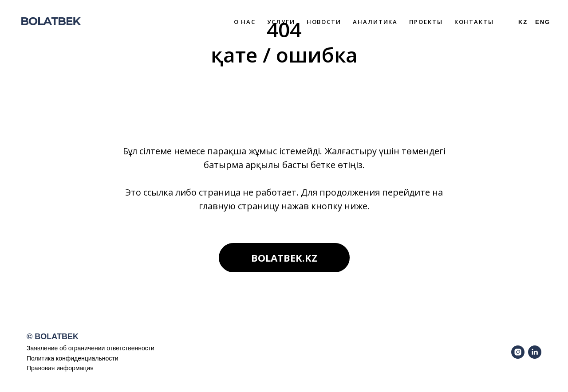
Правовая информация (60, 368)
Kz (523, 22)
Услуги (281, 22)
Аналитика (375, 22)
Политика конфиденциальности (73, 358)
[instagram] (518, 352)
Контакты (474, 22)
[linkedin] (535, 352)
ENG (543, 22)
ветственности (134, 348)
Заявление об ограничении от (70, 348)
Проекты (426, 22)
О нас (245, 22)
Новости (324, 22)
